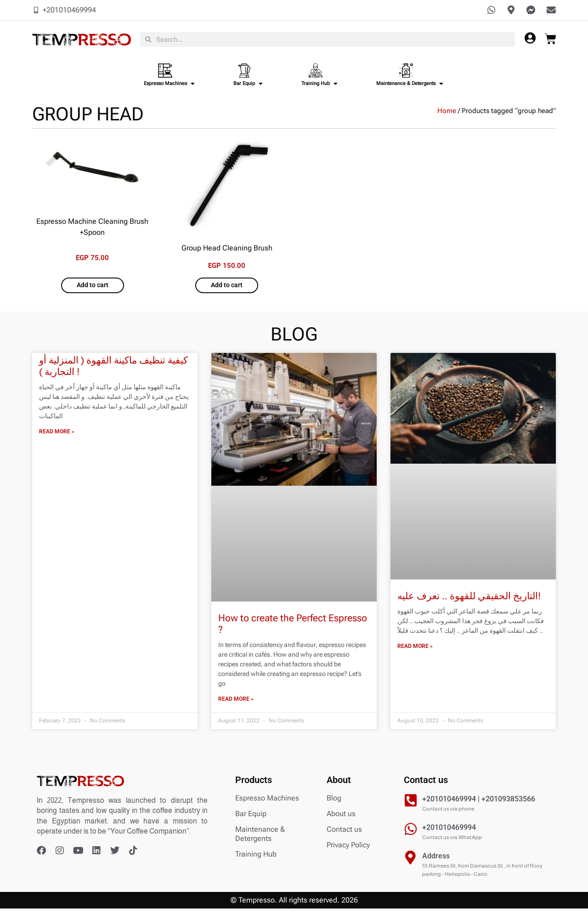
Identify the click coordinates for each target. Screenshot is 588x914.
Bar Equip (251, 819)
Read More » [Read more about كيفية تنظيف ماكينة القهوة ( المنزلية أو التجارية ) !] (57, 437)
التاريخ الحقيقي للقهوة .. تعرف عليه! (469, 602)
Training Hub (256, 860)
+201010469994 (449, 833)
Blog (334, 803)
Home (447, 116)
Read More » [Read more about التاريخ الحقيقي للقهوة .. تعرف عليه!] (415, 652)
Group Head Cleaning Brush (227, 253)
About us (341, 819)
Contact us (344, 835)
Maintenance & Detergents (260, 839)
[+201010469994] (411, 835)
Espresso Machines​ (267, 803)
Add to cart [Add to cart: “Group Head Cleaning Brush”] (227, 291)
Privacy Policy (348, 850)
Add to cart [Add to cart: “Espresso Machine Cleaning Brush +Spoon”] (93, 291)
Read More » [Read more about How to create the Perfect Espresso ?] (236, 705)
